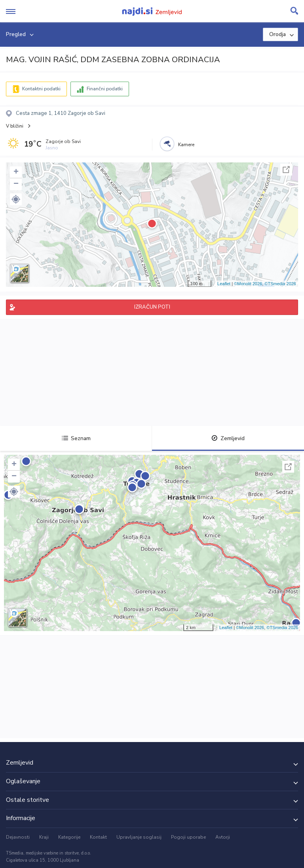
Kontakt (98, 837)
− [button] (16, 184)
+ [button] (16, 172)
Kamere (186, 145)
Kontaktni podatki (41, 89)
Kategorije (69, 837)
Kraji (44, 837)
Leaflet (224, 284)
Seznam (76, 438)
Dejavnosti (18, 837)
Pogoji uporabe (188, 837)
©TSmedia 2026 (280, 284)
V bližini (15, 126)
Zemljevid (228, 438)
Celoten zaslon (286, 170)
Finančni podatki (105, 89)
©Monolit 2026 (248, 284)
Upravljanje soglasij (139, 837)
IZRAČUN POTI (152, 307)
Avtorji (223, 837)
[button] (16, 199)
